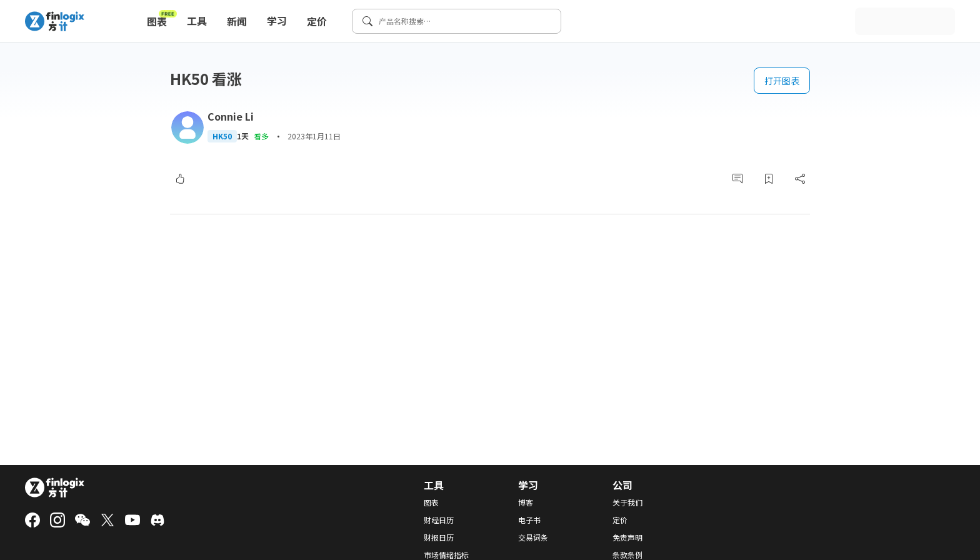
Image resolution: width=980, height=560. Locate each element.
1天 (243, 136)
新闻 (237, 21)
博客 (526, 502)
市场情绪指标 (446, 555)
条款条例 (627, 555)
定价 (317, 21)
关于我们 (627, 502)
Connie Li (231, 116)
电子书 (529, 520)
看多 (261, 136)
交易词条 (533, 537)
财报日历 (439, 537)
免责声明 (627, 537)
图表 (162, 19)
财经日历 (439, 520)
